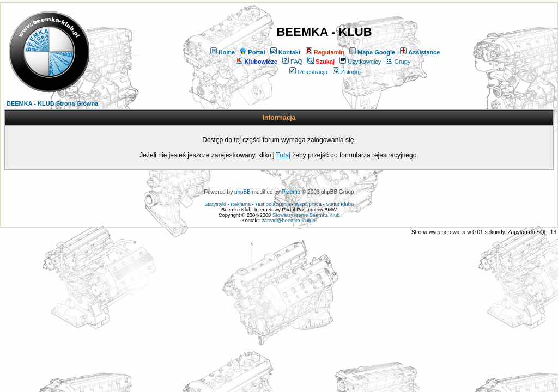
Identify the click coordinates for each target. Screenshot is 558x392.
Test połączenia (272, 204)
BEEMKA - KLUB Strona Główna (52, 103)
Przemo (291, 192)
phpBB (242, 192)
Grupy (398, 62)
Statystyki (215, 204)
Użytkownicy (360, 62)
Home (223, 52)
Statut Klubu (340, 204)
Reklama (241, 204)
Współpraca (308, 204)
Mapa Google (372, 52)
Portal (252, 52)
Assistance (420, 52)
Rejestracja (308, 72)
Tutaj (283, 155)
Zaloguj (347, 72)
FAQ (292, 62)
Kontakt (286, 52)
